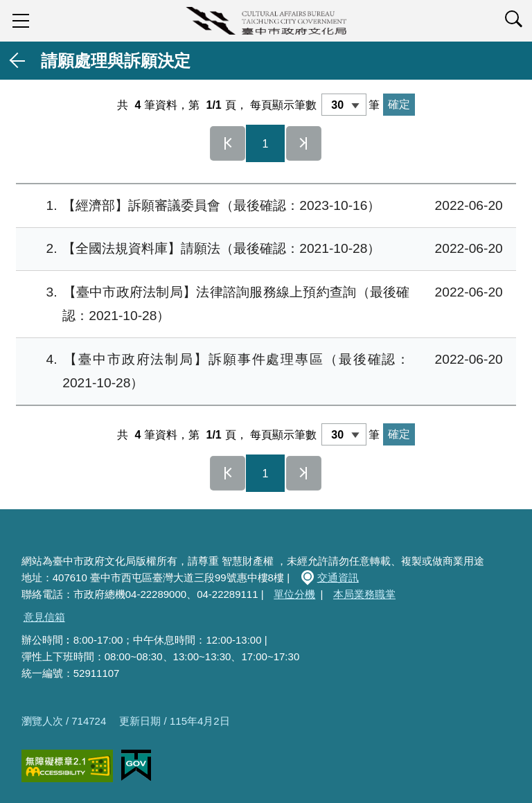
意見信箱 (44, 617)
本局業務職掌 (364, 594)
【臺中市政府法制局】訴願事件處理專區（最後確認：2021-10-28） (264, 369)
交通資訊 (338, 577)
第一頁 (228, 143)
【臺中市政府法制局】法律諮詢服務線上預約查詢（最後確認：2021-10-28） (264, 302)
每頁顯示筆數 (283, 105)
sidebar (21, 21)
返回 (18, 61)
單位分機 (294, 594)
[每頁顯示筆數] (344, 105)
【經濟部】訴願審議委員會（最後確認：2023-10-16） (264, 206)
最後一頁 (304, 143)
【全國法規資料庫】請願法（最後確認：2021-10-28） (264, 249)
